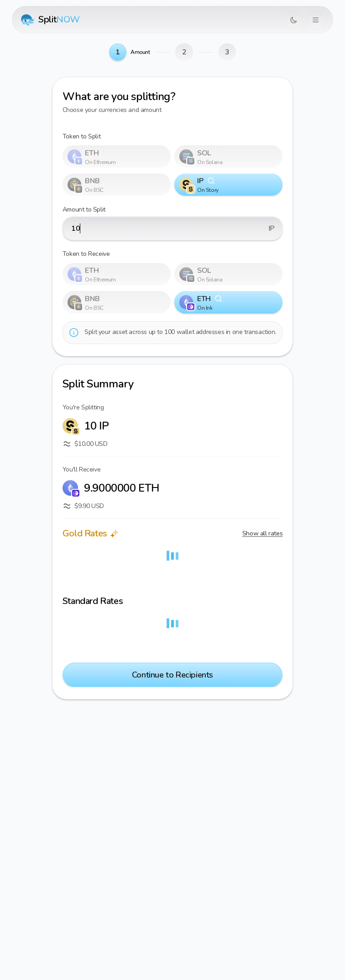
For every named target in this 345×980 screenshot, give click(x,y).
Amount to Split (84, 209)
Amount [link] (140, 52)
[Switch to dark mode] (294, 20)
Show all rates (262, 533)
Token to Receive (86, 254)
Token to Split (81, 136)
